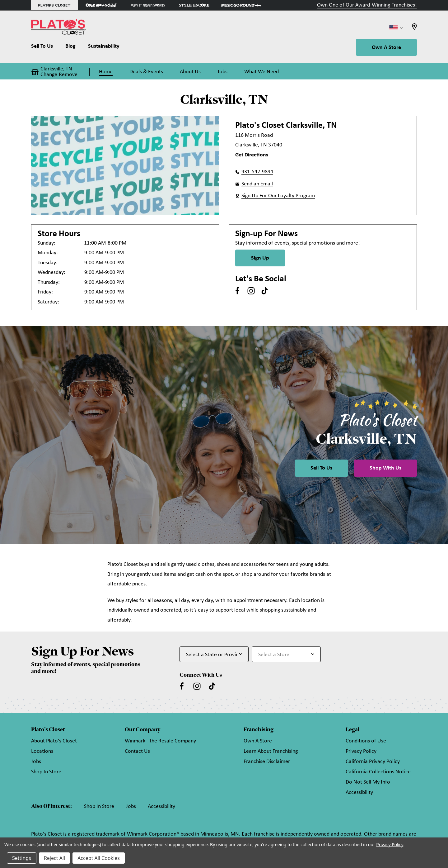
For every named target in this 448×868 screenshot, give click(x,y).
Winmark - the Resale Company (160, 741)
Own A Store (386, 48)
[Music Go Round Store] (241, 5)
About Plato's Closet (54, 741)
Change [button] (49, 75)
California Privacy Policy (373, 762)
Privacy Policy (361, 751)
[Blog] (70, 48)
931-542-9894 (257, 172)
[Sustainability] (104, 48)
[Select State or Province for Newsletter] (214, 654)
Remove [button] (68, 75)
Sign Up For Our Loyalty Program (278, 196)
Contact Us (137, 751)
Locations (42, 751)
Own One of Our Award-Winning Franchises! (367, 5)
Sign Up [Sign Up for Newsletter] (260, 258)
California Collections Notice (378, 772)
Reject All (54, 858)
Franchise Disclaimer (267, 762)
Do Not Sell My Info (368, 782)
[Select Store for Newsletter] (286, 654)
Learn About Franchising (271, 751)
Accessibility (359, 792)
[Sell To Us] (45, 48)
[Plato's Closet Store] (54, 5)
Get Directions (252, 155)
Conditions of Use (366, 741)
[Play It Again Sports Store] (148, 5)
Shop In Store (46, 772)
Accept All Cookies (99, 858)
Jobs (36, 762)
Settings (22, 858)
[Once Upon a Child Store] (101, 5)
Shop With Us (385, 468)
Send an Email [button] (257, 184)
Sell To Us (321, 468)
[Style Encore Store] (194, 5)
